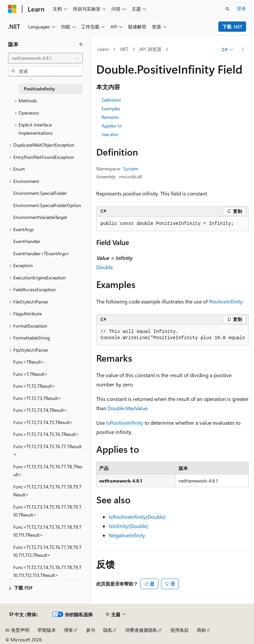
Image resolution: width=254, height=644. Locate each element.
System (131, 169)
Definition (111, 100)
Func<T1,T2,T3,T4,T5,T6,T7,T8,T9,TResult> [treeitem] (47, 491)
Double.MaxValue (128, 408)
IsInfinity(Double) (128, 526)
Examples (111, 108)
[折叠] (81, 44)
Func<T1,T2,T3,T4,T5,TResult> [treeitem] (43, 422)
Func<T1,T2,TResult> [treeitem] (34, 386)
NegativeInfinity (127, 535)
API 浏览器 (150, 49)
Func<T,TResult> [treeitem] (30, 374)
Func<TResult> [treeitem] (29, 362)
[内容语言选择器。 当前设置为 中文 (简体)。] (23, 615)
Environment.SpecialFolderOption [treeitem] (47, 205)
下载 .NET (232, 27)
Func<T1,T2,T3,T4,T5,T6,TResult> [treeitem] (46, 434)
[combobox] (45, 58)
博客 (68, 630)
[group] (172, 335)
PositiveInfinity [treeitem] (39, 89)
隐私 (108, 630)
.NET (124, 49)
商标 (201, 630)
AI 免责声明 (17, 630)
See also (110, 134)
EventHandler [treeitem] (27, 241)
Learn (103, 49)
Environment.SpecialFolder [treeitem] (40, 193)
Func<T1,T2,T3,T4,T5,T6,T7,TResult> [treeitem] (47, 450)
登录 (241, 8)
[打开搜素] (228, 9)
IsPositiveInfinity (125, 423)
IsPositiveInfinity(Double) (137, 517)
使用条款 (180, 630)
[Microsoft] (12, 9)
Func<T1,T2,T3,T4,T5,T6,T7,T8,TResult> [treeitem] (48, 471)
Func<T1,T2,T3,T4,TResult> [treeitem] (40, 410)
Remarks (110, 117)
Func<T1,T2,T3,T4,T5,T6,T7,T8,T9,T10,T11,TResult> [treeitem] (47, 531)
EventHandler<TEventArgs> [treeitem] (42, 253)
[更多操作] (243, 50)
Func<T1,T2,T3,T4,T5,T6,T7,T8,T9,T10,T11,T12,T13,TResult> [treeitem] (47, 571)
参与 (91, 630)
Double (105, 267)
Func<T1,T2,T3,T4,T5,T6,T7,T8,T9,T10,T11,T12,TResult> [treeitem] (47, 551)
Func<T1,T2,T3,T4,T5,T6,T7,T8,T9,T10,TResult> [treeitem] (47, 511)
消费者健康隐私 (141, 630)
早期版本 (47, 630)
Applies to (112, 126)
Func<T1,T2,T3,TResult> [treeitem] (37, 398)
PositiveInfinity (226, 301)
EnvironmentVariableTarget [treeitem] (40, 217)
